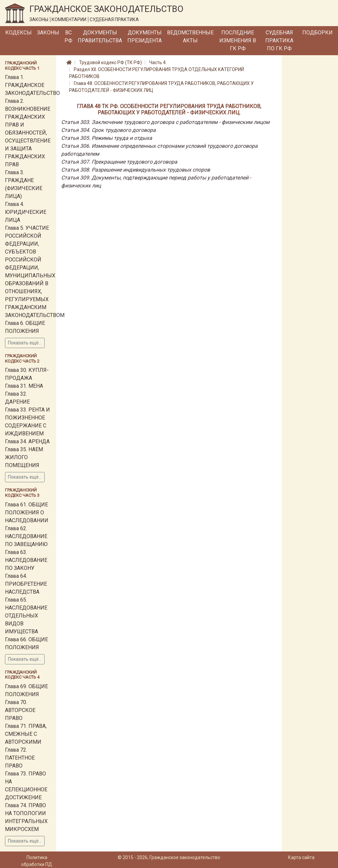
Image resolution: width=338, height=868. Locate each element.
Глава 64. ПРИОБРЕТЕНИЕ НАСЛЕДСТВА (26, 584)
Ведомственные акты (190, 37)
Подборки (317, 33)
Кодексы (19, 33)
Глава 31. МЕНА (24, 386)
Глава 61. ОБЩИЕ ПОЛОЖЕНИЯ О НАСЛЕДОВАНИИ (27, 513)
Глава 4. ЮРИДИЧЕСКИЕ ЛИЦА (26, 212)
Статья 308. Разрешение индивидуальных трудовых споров (136, 170)
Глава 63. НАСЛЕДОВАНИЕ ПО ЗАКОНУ (26, 560)
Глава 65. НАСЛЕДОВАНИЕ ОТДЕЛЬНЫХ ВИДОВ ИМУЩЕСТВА (26, 616)
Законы (48, 33)
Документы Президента (145, 37)
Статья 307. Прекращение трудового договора (119, 162)
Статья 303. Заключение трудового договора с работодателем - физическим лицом (165, 122)
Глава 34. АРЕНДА (27, 441)
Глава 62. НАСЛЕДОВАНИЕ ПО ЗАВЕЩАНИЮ (26, 536)
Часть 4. (158, 62)
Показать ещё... (25, 343)
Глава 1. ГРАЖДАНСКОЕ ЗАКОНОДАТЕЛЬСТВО (32, 85)
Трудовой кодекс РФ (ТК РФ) (110, 62)
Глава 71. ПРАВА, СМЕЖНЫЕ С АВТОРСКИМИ (26, 734)
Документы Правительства (100, 37)
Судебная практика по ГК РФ (279, 40)
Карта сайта (301, 857)
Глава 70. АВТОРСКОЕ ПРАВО (20, 710)
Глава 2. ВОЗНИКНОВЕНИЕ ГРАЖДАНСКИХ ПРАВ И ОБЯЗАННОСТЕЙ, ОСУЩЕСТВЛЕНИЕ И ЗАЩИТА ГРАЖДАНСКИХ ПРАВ (28, 133)
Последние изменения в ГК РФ (238, 40)
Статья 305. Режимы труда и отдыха (107, 138)
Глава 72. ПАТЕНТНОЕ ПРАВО (20, 758)
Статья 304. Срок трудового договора (108, 130)
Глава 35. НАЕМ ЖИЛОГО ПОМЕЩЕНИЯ (24, 457)
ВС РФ (68, 37)
